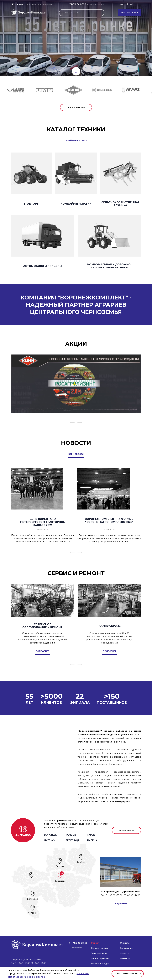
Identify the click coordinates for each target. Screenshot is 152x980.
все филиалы (126, 830)
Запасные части (99, 953)
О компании (126, 948)
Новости (124, 953)
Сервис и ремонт (100, 958)
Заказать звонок (130, 13)
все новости (76, 454)
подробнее (121, 904)
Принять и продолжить (128, 974)
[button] (139, 4)
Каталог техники (100, 948)
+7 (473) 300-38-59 (78, 4)
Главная (95, 943)
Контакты (125, 958)
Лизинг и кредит (100, 964)
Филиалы (125, 943)
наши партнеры (76, 107)
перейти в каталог (76, 141)
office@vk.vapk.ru (97, 4)
